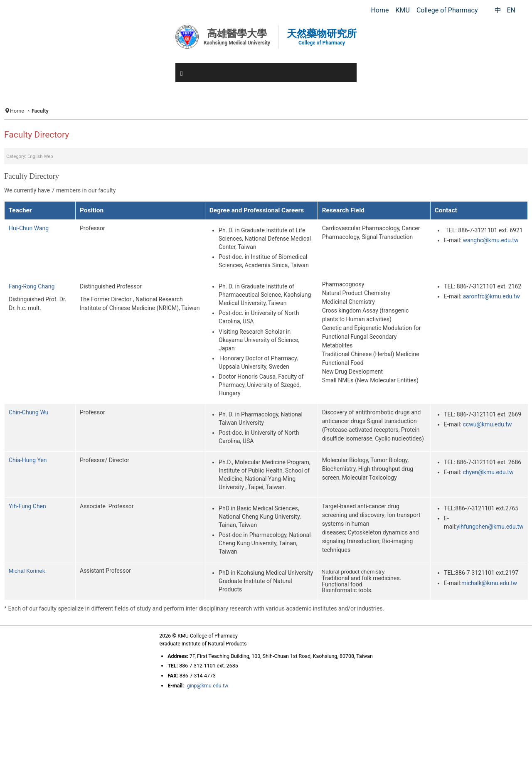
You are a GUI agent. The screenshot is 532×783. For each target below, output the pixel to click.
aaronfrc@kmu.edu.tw (492, 296)
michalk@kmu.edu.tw (489, 583)
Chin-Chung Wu (28, 412)
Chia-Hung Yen (28, 460)
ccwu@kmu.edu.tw (488, 424)
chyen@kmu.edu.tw (488, 472)
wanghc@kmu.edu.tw (491, 240)
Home (17, 111)
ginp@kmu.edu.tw (208, 686)
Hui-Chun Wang (29, 228)
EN (511, 10)
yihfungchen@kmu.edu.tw (490, 527)
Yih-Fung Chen (27, 506)
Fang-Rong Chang (32, 286)
